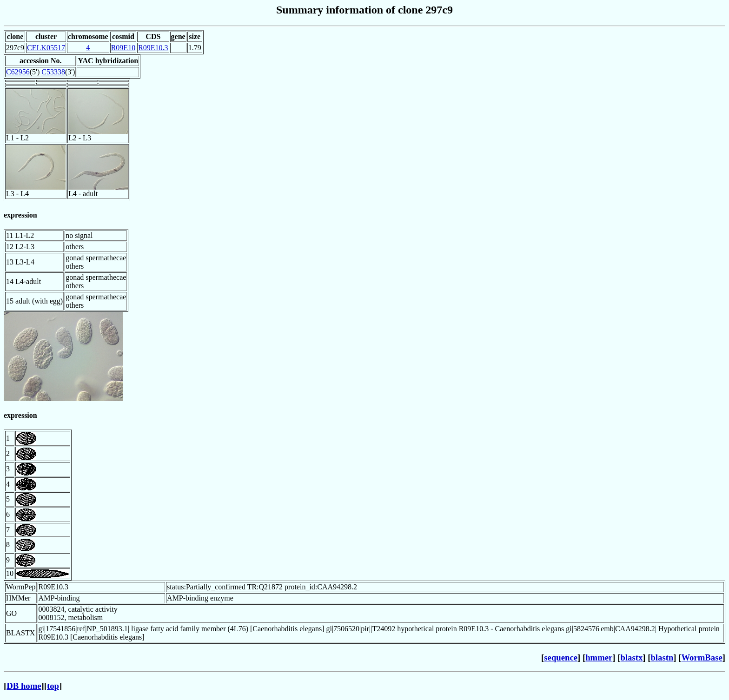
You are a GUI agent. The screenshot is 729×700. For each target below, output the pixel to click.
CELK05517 (46, 48)
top (53, 686)
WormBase (702, 657)
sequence (561, 657)
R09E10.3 (153, 48)
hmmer (599, 657)
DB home (24, 686)
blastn (662, 657)
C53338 (53, 72)
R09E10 (123, 48)
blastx (632, 657)
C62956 (18, 72)
